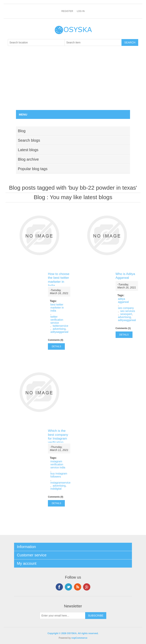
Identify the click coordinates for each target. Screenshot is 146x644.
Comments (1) (123, 328)
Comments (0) (56, 340)
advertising (59, 329)
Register (67, 11)
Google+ (87, 587)
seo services (128, 311)
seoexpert (126, 314)
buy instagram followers (59, 475)
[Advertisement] (73, 82)
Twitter (68, 587)
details (56, 346)
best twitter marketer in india (57, 308)
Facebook (59, 587)
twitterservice (60, 326)
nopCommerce (79, 638)
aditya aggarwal (123, 300)
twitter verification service (57, 320)
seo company (126, 308)
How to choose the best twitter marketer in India (59, 280)
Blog (39, 197)
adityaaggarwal (59, 332)
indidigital (56, 489)
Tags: (53, 301)
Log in (81, 11)
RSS (78, 587)
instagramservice (60, 483)
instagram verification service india (58, 464)
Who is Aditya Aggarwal (125, 276)
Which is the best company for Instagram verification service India (58, 439)
